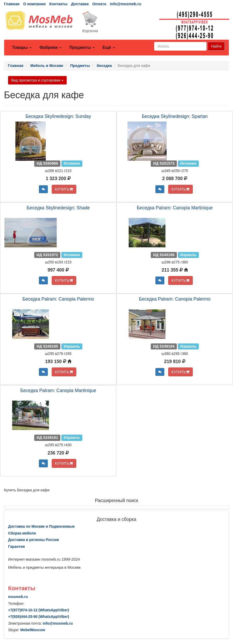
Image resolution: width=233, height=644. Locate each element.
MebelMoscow (33, 630)
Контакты (58, 4)
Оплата (99, 4)
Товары (22, 47)
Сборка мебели (22, 533)
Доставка (80, 4)
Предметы (82, 47)
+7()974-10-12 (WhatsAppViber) (39, 610)
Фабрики (50, 47)
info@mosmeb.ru (126, 4)
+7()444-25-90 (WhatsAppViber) (39, 617)
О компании (34, 4)
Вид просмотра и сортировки (37, 80)
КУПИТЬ (64, 189)
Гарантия (16, 547)
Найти (216, 46)
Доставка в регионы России (34, 540)
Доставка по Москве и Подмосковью (41, 526)
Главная (12, 4)
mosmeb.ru (18, 597)
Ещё (109, 47)
